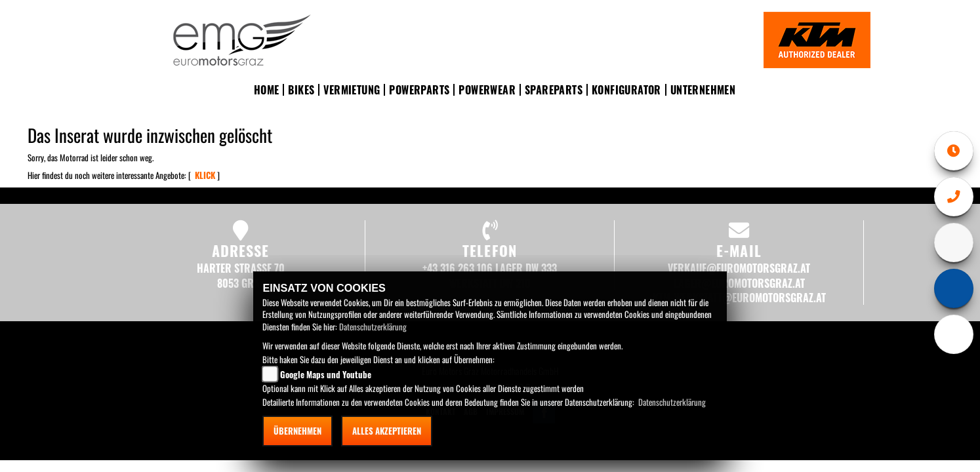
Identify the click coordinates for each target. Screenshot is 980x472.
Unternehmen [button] (703, 90)
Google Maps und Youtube (326, 374)
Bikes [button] (301, 90)
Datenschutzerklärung (373, 326)
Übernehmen (297, 431)
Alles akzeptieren (387, 431)
